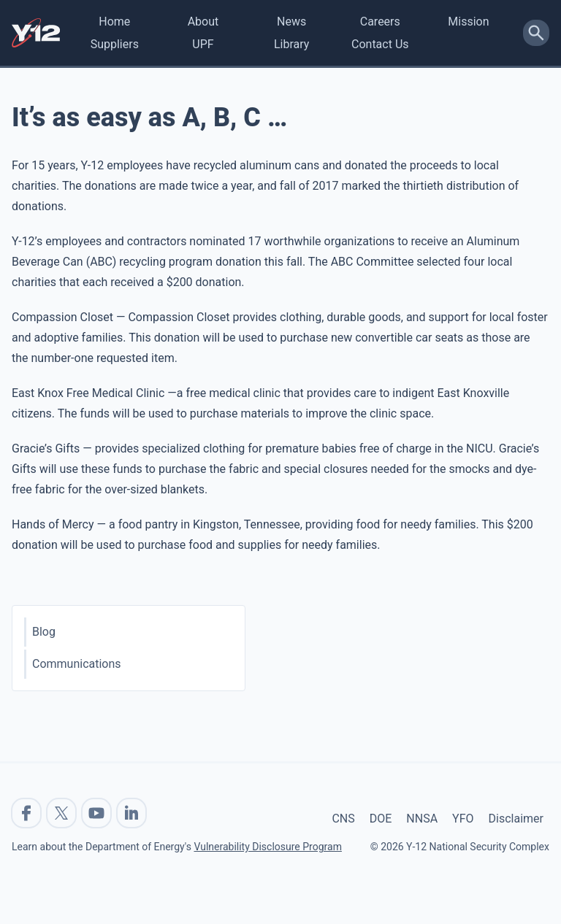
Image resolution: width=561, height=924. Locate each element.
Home (114, 22)
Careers (380, 22)
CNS (343, 819)
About (203, 22)
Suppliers (115, 44)
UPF (203, 44)
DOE (381, 819)
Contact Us (380, 44)
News (291, 22)
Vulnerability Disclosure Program (267, 847)
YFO (463, 819)
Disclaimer (516, 819)
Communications (77, 664)
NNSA (422, 819)
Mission (468, 22)
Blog (44, 632)
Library (291, 44)
